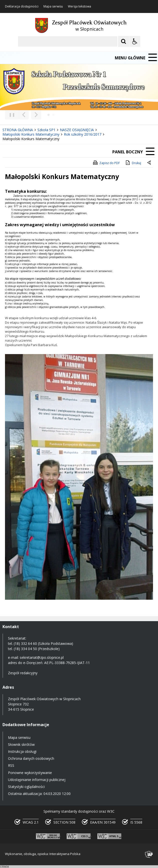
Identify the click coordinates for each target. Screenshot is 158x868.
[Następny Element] (36, 115)
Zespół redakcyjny (23, 673)
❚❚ (10, 115)
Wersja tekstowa (79, 6)
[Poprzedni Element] (24, 115)
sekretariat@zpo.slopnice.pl (42, 657)
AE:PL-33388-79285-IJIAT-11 (67, 663)
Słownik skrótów (21, 744)
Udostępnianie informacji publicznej (37, 780)
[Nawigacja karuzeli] (30, 115)
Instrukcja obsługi (22, 751)
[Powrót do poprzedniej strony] (150, 163)
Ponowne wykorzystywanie (30, 773)
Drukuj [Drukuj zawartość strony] (133, 163)
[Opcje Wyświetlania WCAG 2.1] (135, 41)
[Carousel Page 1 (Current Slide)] (49, 115)
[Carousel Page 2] (53, 115)
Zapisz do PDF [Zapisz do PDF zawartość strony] (106, 163)
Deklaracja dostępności (22, 6)
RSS (11, 765)
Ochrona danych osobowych (31, 758)
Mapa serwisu (53, 6)
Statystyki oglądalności (26, 787)
